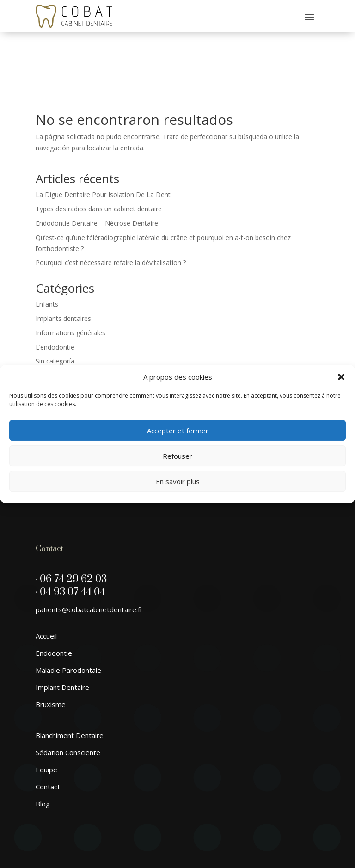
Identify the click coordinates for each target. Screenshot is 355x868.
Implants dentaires (63, 265)
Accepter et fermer (178, 431)
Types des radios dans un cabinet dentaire (99, 155)
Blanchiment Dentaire (70, 682)
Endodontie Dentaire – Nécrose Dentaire (97, 169)
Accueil (46, 582)
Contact (48, 733)
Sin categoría (55, 307)
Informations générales (70, 279)
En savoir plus (178, 481)
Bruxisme (51, 651)
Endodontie (54, 599)
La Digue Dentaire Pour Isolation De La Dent (103, 141)
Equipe (46, 716)
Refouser (177, 456)
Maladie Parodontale (68, 616)
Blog (43, 750)
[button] (341, 377)
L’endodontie (55, 293)
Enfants (47, 250)
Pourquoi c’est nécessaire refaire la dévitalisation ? (111, 209)
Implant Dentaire (62, 634)
